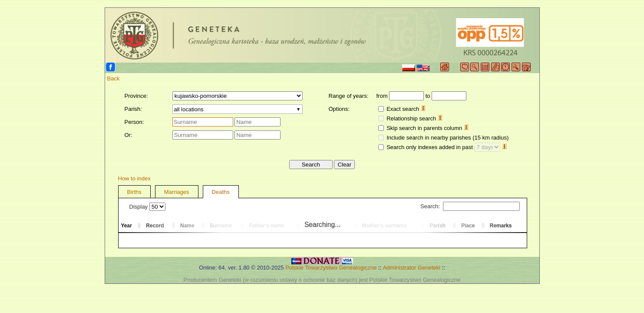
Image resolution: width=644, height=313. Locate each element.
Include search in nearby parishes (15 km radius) (447, 138)
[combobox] (238, 109)
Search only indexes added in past (446, 147)
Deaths (221, 192)
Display (147, 207)
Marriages (177, 192)
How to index (134, 178)
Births (134, 192)
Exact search (406, 109)
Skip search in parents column (427, 128)
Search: (470, 206)
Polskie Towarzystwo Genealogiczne (331, 268)
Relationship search (414, 118)
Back (114, 78)
